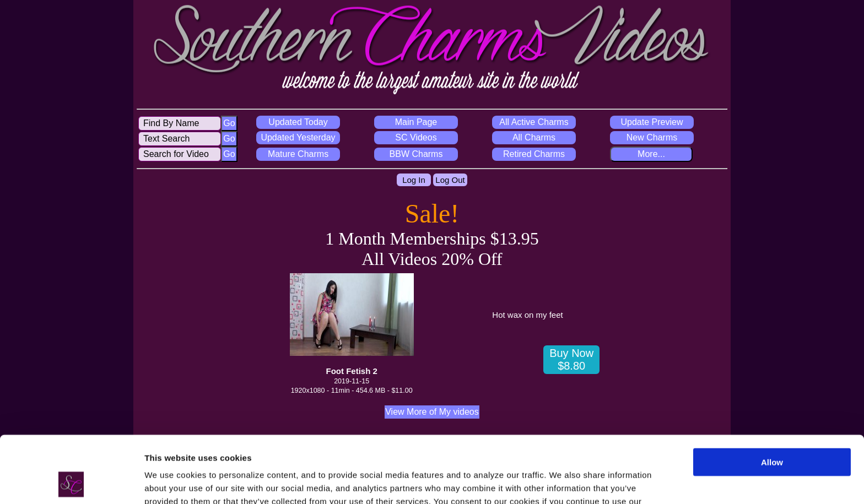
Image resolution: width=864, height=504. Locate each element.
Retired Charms (534, 154)
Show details (170, 482)
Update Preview (652, 122)
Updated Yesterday (298, 137)
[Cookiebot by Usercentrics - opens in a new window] (71, 483)
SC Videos (416, 137)
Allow (772, 400)
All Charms (534, 137)
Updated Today (298, 122)
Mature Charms (298, 154)
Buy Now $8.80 (571, 359)
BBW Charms (416, 154)
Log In (414, 180)
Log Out (450, 180)
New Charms (652, 137)
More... (651, 154)
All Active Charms (534, 122)
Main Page (416, 122)
